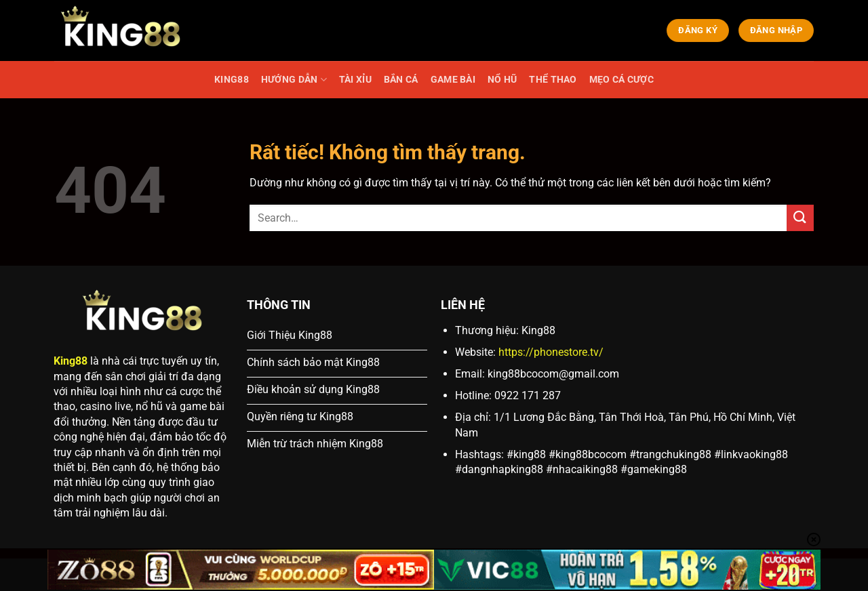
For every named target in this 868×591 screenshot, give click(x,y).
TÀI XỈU (355, 80)
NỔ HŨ (502, 80)
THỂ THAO (553, 80)
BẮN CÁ (401, 80)
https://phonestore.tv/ (551, 352)
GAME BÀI (453, 80)
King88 (71, 361)
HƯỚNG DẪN (294, 80)
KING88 (232, 80)
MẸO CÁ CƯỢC (622, 80)
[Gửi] (800, 218)
